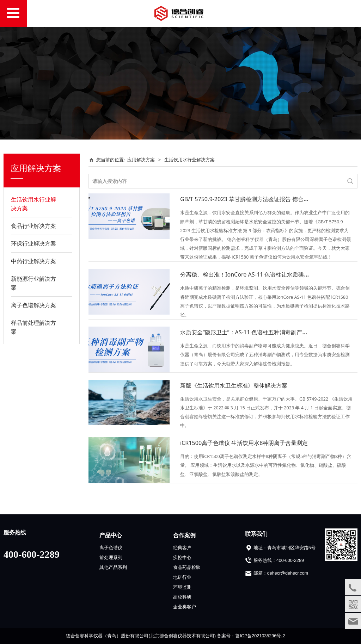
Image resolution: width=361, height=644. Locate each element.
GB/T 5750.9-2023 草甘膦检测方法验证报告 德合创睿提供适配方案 (264, 199)
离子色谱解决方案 (33, 305)
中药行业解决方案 (33, 261)
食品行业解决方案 (33, 226)
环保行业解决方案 (33, 243)
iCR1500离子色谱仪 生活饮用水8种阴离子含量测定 (244, 443)
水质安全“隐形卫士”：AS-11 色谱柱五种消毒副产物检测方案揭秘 (261, 332)
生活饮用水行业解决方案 (33, 204)
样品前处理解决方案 (33, 327)
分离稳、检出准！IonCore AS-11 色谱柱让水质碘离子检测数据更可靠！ (270, 274)
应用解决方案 (141, 160)
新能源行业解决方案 (33, 283)
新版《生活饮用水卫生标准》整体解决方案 (234, 385)
